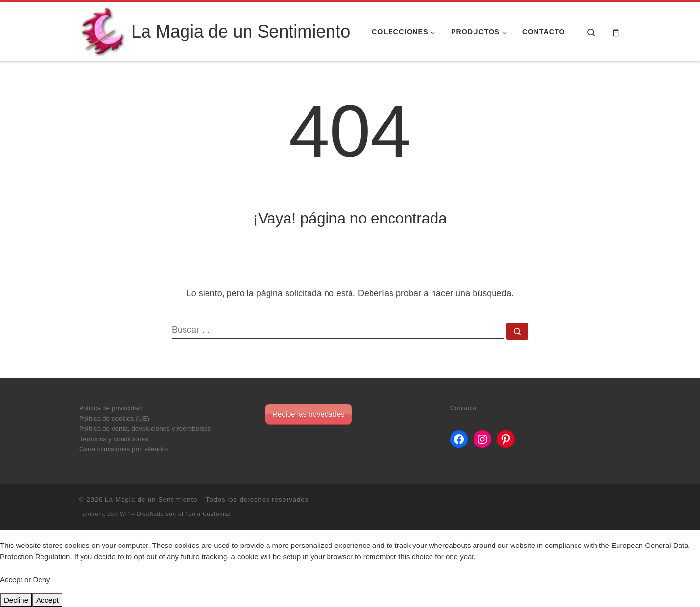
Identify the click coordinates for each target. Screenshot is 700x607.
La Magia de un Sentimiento (151, 499)
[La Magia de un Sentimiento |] (103, 30)
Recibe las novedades (309, 414)
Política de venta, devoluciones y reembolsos (145, 429)
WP (124, 514)
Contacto (463, 408)
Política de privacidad (110, 408)
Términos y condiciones (114, 439)
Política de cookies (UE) (114, 418)
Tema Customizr (209, 514)
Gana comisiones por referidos (124, 449)
